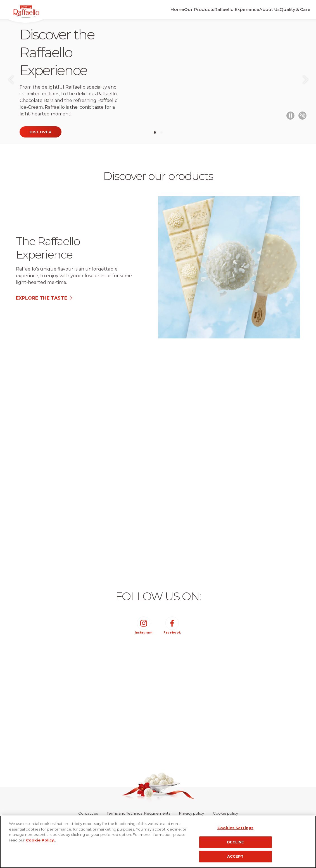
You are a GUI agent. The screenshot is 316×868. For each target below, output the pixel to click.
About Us (257, 9)
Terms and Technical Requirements (138, 813)
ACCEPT (236, 856)
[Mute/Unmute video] (301, 115)
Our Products (174, 9)
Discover (41, 132)
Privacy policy (192, 813)
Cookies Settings (235, 828)
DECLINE (236, 842)
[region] (158, 842)
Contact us (88, 813)
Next (305, 82)
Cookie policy (225, 813)
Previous (11, 82)
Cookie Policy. (41, 840)
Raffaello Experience (218, 9)
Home (145, 9)
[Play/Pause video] (288, 115)
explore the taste (42, 298)
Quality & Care (289, 9)
